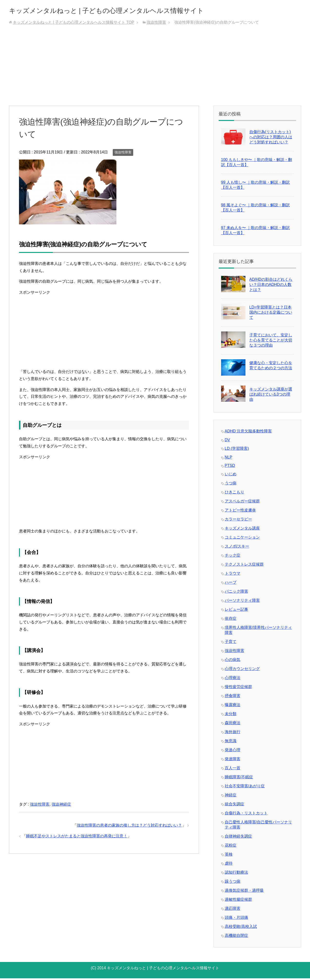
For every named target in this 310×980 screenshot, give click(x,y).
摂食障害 (233, 697)
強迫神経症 (61, 806)
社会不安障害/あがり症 (245, 788)
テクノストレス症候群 (244, 566)
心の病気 (233, 661)
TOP (74, 24)
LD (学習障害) (237, 450)
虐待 (229, 865)
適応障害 (233, 910)
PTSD (230, 467)
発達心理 (233, 752)
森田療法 (233, 725)
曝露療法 (233, 706)
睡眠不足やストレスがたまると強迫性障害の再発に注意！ (77, 838)
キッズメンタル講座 (242, 530)
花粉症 (231, 847)
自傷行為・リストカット (246, 815)
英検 (229, 856)
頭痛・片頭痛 (236, 919)
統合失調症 (235, 806)
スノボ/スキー (237, 548)
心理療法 (233, 679)
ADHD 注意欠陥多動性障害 (248, 433)
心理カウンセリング (242, 670)
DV (227, 442)
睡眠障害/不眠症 (239, 779)
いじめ (231, 476)
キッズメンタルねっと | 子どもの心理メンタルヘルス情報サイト (138, 11)
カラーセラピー (238, 521)
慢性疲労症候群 (238, 688)
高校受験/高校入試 (241, 928)
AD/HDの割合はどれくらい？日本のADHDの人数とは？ (271, 286)
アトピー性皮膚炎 (240, 512)
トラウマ (233, 575)
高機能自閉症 (236, 937)
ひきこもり (235, 494)
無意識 (231, 743)
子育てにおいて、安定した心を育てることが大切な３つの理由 (271, 342)
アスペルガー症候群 (242, 503)
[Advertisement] (155, 71)
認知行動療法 (236, 874)
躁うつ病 (233, 883)
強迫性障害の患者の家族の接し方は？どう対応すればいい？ (129, 827)
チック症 (233, 557)
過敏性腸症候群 (238, 901)
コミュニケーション (242, 539)
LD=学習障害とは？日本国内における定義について (271, 314)
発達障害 (233, 761)
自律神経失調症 (238, 838)
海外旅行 (233, 734)
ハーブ (231, 584)
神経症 (231, 797)
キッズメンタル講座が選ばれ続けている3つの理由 (271, 396)
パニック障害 (236, 593)
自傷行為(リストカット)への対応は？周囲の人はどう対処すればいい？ (271, 139)
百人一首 (233, 770)
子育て (231, 643)
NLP (229, 459)
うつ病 (231, 485)
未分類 (231, 715)
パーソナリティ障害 (242, 602)
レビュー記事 (236, 611)
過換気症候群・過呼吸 (244, 892)
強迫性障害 (123, 154)
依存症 (231, 620)
